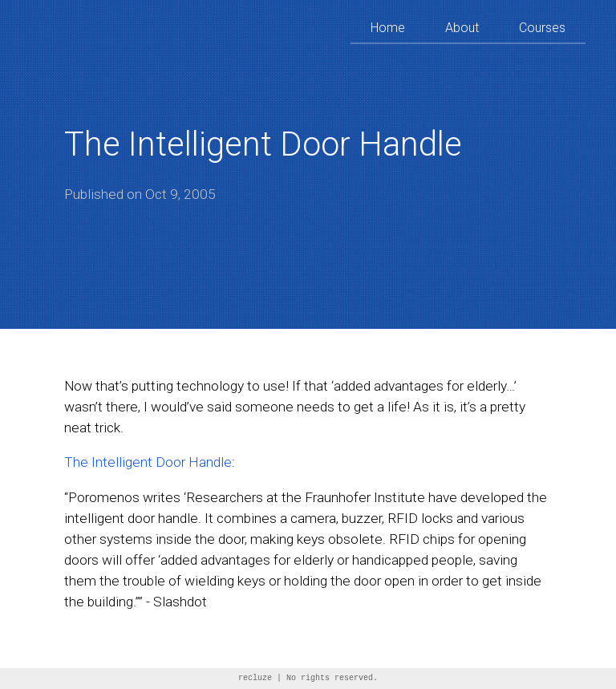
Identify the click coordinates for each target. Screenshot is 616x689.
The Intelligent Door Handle (148, 462)
